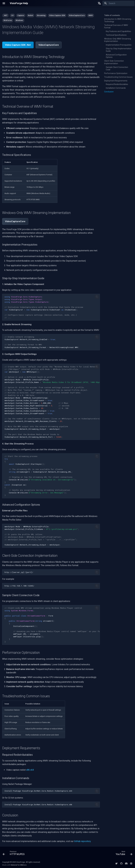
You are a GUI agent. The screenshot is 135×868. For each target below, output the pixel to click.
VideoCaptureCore (49, 45)
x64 (32, 770)
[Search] (118, 3)
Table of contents (112, 15)
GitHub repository (82, 841)
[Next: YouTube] (123, 854)
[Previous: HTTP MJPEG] (14, 854)
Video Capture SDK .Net (18, 45)
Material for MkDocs (19, 865)
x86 (28, 770)
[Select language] (99, 3)
